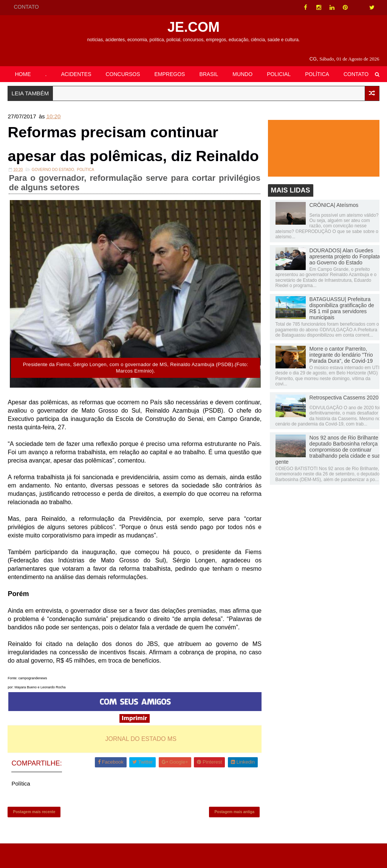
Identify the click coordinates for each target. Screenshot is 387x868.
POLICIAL (279, 74)
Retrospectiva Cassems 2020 (344, 398)
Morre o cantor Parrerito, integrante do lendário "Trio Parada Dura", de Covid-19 (341, 355)
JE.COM (193, 27)
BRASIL (209, 74)
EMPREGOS (170, 74)
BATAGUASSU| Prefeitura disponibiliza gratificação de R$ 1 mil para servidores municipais (342, 309)
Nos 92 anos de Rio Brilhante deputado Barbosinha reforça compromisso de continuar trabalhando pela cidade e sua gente (328, 450)
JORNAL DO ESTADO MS (140, 763)
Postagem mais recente (34, 836)
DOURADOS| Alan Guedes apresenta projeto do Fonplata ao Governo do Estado (345, 257)
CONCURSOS (123, 74)
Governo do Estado (53, 195)
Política (85, 195)
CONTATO (26, 7)
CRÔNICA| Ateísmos (334, 205)
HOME (23, 74)
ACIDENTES (76, 74)
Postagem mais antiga (233, 836)
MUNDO (242, 74)
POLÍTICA (317, 74)
